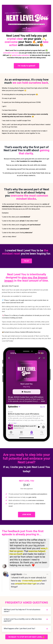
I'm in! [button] (26, 261)
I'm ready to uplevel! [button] (26, 66)
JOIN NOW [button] (27, 514)
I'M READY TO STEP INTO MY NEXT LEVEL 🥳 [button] (27, 637)
